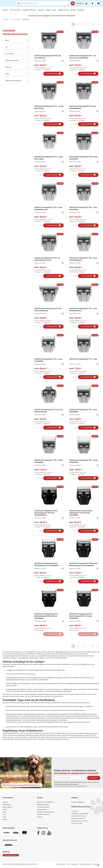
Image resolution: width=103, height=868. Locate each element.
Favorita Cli (74, 811)
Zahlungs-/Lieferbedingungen (46, 812)
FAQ (68, 864)
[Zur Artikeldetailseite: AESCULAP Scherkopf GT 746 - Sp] (49, 253)
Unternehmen (8, 798)
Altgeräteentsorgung (43, 805)
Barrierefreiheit (61, 864)
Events (5, 812)
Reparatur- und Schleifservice (31, 737)
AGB (98, 865)
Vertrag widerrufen (11, 855)
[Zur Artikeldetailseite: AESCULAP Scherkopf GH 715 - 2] (49, 152)
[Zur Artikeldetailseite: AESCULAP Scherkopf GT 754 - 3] (84, 303)
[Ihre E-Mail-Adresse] (70, 778)
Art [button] (6, 47)
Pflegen (48, 10)
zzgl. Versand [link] (48, 68)
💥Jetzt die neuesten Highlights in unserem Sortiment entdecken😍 (52, 16)
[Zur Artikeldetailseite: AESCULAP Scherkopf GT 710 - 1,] (49, 101)
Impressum (96, 864)
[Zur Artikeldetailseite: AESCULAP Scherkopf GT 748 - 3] (84, 253)
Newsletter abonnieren (43, 814)
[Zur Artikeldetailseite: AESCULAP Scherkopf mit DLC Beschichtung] (49, 507)
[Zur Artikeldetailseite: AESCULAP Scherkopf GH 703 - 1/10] (84, 51)
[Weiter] (98, 24)
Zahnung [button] (8, 67)
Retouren (40, 817)
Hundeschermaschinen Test (79, 821)
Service (40, 798)
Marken (73, 10)
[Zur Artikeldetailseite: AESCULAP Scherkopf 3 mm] (49, 303)
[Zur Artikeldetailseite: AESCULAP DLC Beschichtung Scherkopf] (84, 507)
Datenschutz (75, 864)
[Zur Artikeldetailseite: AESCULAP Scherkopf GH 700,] (49, 51)
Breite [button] (7, 74)
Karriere (5, 809)
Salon (54, 10)
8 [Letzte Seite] (93, 24)
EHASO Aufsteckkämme (78, 818)
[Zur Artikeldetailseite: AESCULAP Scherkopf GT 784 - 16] (84, 455)
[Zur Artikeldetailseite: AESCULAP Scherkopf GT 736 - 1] (49, 202)
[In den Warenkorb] (53, 74)
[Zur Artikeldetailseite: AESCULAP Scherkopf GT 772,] (49, 405)
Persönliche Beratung (43, 807)
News (4, 814)
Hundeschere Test (76, 823)
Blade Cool (70, 718)
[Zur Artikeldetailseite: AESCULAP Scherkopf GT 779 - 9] (84, 405)
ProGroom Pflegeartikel (78, 802)
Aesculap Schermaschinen (79, 816)
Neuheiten (81, 10)
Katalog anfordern (42, 809)
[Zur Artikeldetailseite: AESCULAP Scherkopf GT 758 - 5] (49, 354)
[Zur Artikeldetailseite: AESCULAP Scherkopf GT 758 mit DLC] (84, 558)
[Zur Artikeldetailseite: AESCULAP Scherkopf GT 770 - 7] (84, 354)
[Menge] (38, 74)
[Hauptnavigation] (51, 10)
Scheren (5, 10)
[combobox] (43, 3)
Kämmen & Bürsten (29, 10)
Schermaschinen (15, 10)
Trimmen (41, 10)
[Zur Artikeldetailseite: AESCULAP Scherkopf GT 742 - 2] (84, 202)
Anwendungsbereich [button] (12, 60)
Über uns (5, 802)
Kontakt (5, 819)
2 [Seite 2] (78, 24)
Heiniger (75, 798)
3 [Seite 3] (83, 24)
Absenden (94, 778)
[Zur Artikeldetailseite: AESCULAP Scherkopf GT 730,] (84, 152)
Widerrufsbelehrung (86, 864)
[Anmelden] (82, 3)
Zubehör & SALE (63, 10)
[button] (63, 61)
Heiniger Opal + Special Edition (80, 814)
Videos (5, 817)
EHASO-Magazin (7, 807)
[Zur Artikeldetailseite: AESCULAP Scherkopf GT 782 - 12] (49, 455)
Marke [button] (7, 40)
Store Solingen (7, 805)
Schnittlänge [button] (9, 54)
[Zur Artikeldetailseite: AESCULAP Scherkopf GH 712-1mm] (84, 101)
